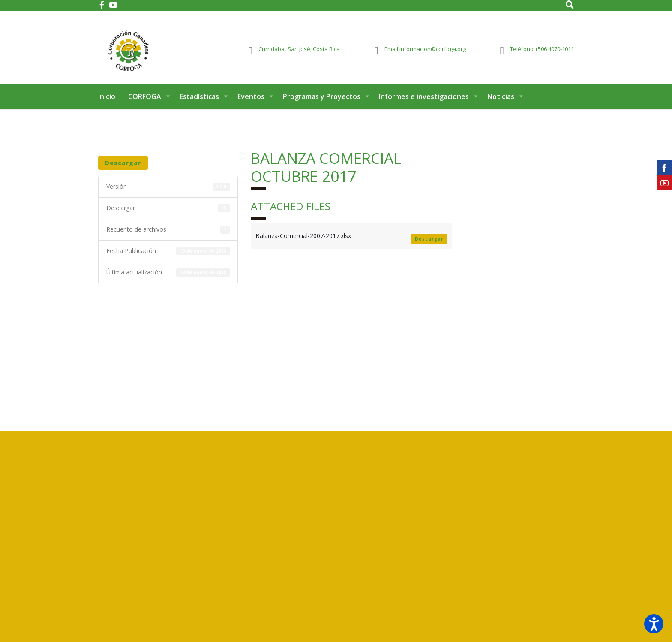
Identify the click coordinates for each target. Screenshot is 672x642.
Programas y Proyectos (322, 102)
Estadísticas (199, 102)
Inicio (107, 102)
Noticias (501, 102)
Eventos (251, 102)
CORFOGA (145, 102)
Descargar (123, 168)
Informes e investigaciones (424, 102)
